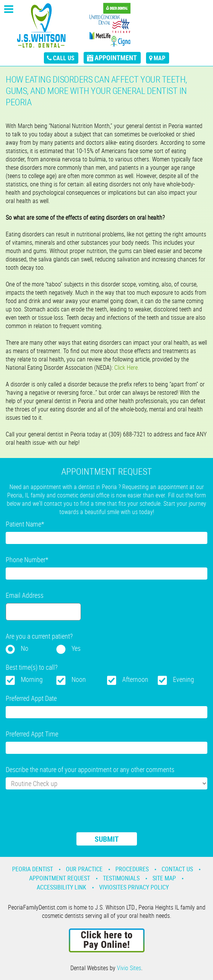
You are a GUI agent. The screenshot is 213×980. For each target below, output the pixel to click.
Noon (79, 679)
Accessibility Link (61, 887)
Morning (32, 679)
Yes (76, 648)
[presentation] (63, 816)
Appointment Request (60, 878)
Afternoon (135, 679)
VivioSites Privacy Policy (134, 887)
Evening (183, 679)
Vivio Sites (129, 968)
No (25, 648)
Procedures (132, 869)
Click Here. (127, 367)
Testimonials (121, 878)
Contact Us (177, 869)
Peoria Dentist (33, 869)
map (159, 58)
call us (64, 58)
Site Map (164, 878)
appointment (116, 58)
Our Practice (84, 869)
